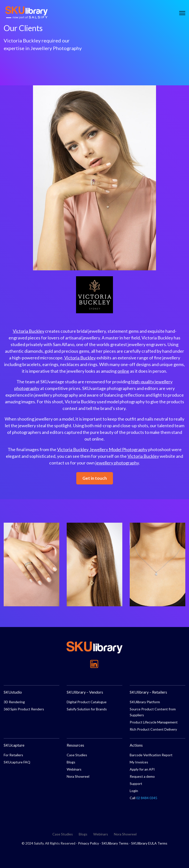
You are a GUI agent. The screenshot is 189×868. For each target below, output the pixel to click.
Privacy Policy (88, 843)
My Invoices (139, 762)
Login (134, 791)
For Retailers (13, 755)
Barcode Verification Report (151, 755)
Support (136, 784)
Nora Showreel (78, 776)
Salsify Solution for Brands (87, 709)
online (123, 371)
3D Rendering (14, 702)
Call (143, 798)
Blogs (71, 762)
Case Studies (77, 755)
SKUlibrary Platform (145, 702)
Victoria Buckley (29, 331)
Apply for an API (142, 769)
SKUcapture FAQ (17, 762)
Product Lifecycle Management (154, 722)
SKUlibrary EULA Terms (149, 843)
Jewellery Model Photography (118, 449)
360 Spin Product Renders (24, 709)
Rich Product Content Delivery (153, 729)
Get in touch (95, 478)
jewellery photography (117, 463)
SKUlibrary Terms (115, 843)
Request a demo (142, 776)
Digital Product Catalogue (87, 702)
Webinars (74, 769)
